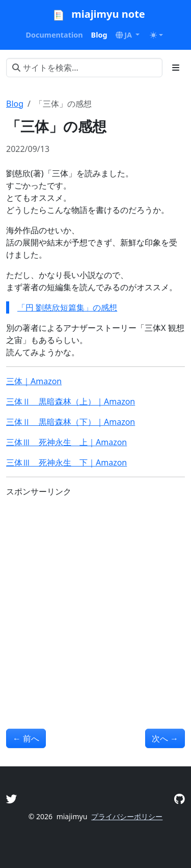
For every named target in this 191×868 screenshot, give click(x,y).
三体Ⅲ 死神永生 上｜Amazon (66, 442)
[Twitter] (12, 799)
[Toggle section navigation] (176, 68)
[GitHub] (180, 799)
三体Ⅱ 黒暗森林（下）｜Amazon (71, 422)
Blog (15, 104)
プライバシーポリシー (127, 816)
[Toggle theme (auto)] (156, 35)
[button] (128, 35)
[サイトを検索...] (84, 68)
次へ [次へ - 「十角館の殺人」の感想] (165, 738)
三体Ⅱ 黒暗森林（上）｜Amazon (71, 401)
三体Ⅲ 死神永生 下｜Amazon (66, 462)
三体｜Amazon (34, 381)
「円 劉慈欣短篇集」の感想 (67, 307)
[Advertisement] (95, 601)
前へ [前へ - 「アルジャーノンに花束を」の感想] (26, 738)
